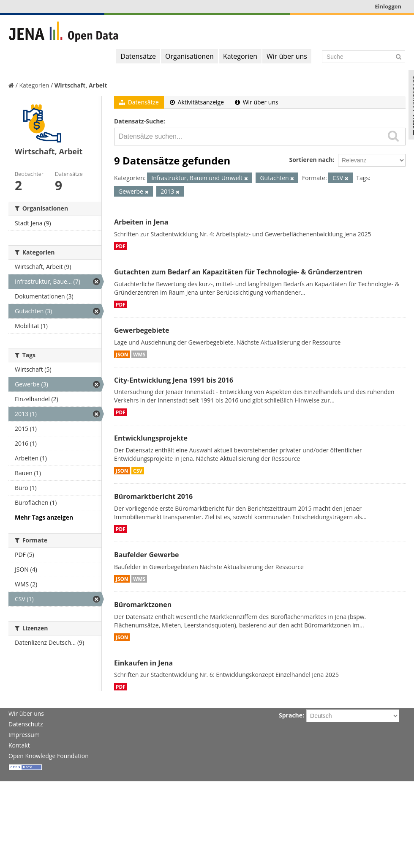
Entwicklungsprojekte (151, 438)
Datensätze (138, 56)
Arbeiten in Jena (141, 222)
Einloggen (388, 6)
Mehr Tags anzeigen (44, 517)
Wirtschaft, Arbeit (81, 85)
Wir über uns (287, 56)
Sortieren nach (311, 160)
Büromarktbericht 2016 (153, 496)
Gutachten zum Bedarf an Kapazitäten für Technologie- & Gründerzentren (238, 272)
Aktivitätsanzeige (197, 102)
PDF (121, 246)
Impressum (24, 735)
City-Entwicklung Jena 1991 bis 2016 (174, 380)
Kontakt (19, 745)
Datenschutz (26, 724)
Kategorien (240, 56)
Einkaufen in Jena (143, 663)
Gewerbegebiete (142, 330)
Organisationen (189, 56)
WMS (139, 354)
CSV (138, 471)
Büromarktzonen (143, 605)
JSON (122, 354)
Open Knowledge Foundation (49, 756)
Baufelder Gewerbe (147, 555)
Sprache (291, 715)
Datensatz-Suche (139, 121)
